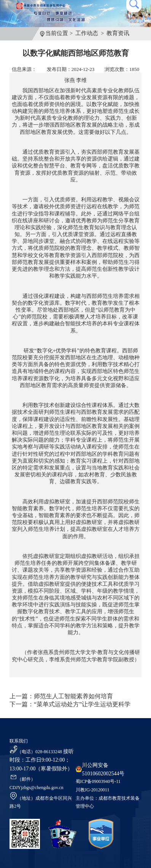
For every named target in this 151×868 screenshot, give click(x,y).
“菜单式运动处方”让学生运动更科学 (82, 704)
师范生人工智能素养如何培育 (73, 696)
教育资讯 (118, 33)
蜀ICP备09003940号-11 (98, 781)
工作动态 (87, 33)
